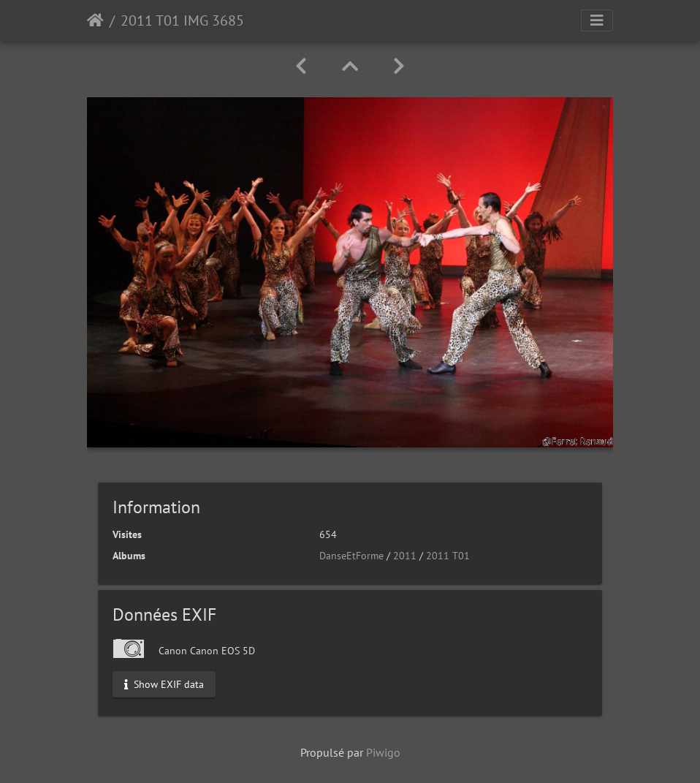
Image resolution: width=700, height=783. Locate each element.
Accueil (95, 20)
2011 (405, 556)
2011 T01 (448, 556)
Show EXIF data (164, 684)
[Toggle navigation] (597, 20)
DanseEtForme (351, 556)
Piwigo (383, 752)
